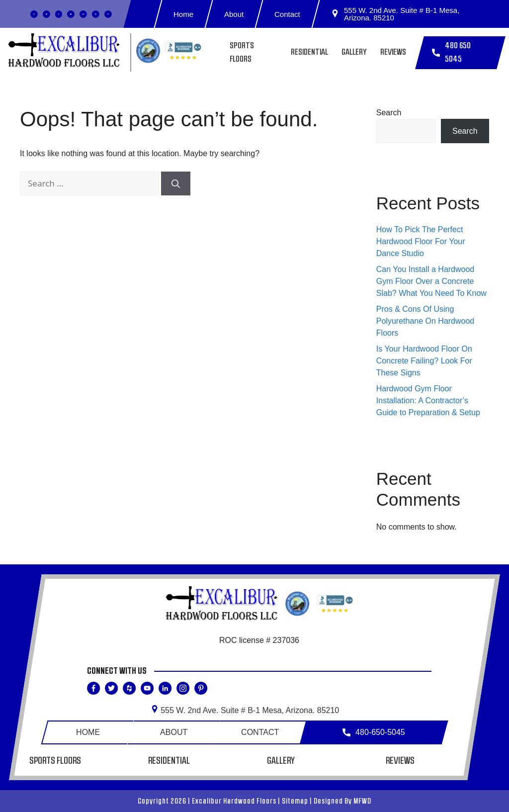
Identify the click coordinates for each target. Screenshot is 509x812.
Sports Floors (56, 761)
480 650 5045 (451, 53)
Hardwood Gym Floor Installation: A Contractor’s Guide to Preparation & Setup (428, 401)
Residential (309, 52)
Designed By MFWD (342, 801)
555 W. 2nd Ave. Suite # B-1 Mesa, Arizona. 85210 (395, 14)
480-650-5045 (374, 732)
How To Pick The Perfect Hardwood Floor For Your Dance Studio (421, 241)
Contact (288, 14)
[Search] (176, 183)
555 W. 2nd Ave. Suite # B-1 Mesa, (245, 710)
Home (183, 14)
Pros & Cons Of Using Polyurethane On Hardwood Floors (425, 321)
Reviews (393, 52)
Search (389, 113)
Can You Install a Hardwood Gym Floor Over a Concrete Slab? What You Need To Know (431, 281)
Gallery (354, 52)
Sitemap (295, 801)
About (234, 14)
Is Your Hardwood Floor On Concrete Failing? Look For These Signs (424, 361)
